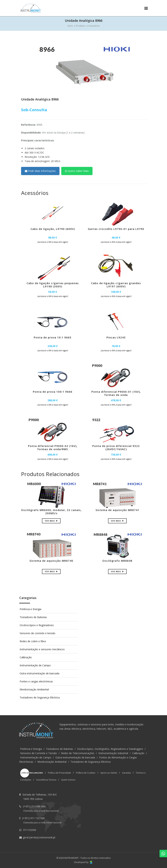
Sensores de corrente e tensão (38, 633)
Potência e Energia (30, 609)
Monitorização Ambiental (34, 689)
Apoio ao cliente (109, 773)
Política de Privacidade (59, 773)
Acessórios (94, 26)
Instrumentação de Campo (35, 665)
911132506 (30, 830)
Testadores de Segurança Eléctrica (40, 697)
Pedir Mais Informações (40, 171)
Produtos (81, 26)
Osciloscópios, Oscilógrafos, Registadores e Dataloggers (110, 749)
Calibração (26, 657)
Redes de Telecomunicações (78, 753)
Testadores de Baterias (33, 617)
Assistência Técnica (46, 780)
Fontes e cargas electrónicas (36, 681)
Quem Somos (68, 780)
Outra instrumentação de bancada (39, 673)
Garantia (126, 773)
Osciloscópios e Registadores (37, 625)
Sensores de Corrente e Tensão (39, 753)
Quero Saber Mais (77, 171)
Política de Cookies (86, 773)
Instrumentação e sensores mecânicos (42, 649)
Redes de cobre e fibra (33, 641)
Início (70, 26)
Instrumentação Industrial (113, 753)
